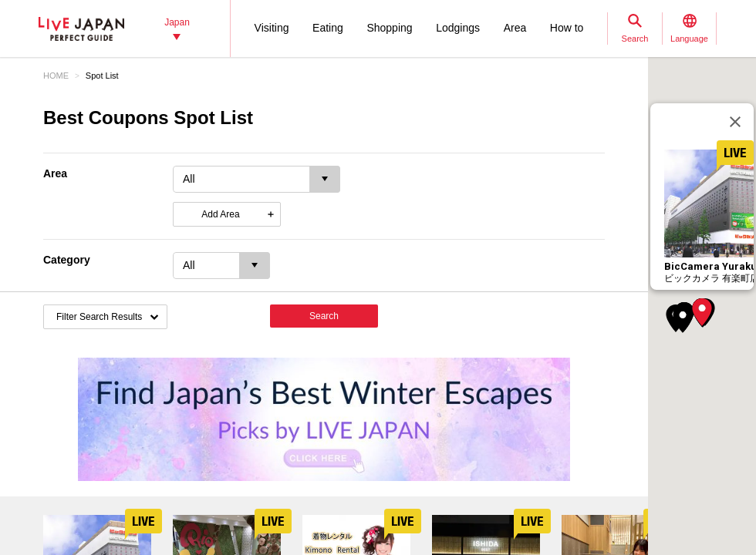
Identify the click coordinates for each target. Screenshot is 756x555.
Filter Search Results (99, 317)
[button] (702, 312)
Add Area (220, 214)
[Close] (735, 122)
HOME (56, 76)
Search (324, 316)
